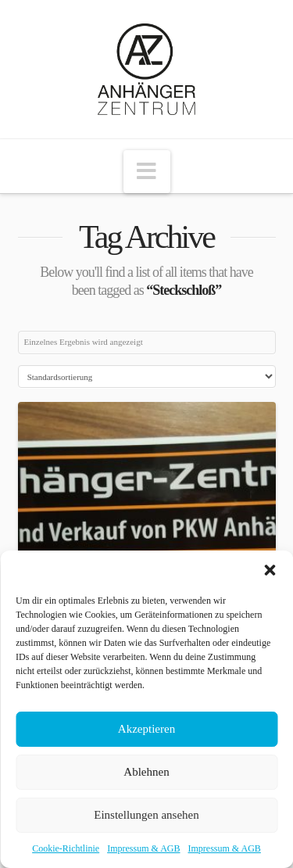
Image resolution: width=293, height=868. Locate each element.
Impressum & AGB (143, 848)
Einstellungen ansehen (146, 815)
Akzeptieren (146, 729)
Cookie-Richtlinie (66, 848)
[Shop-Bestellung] (147, 377)
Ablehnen (146, 772)
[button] (270, 570)
